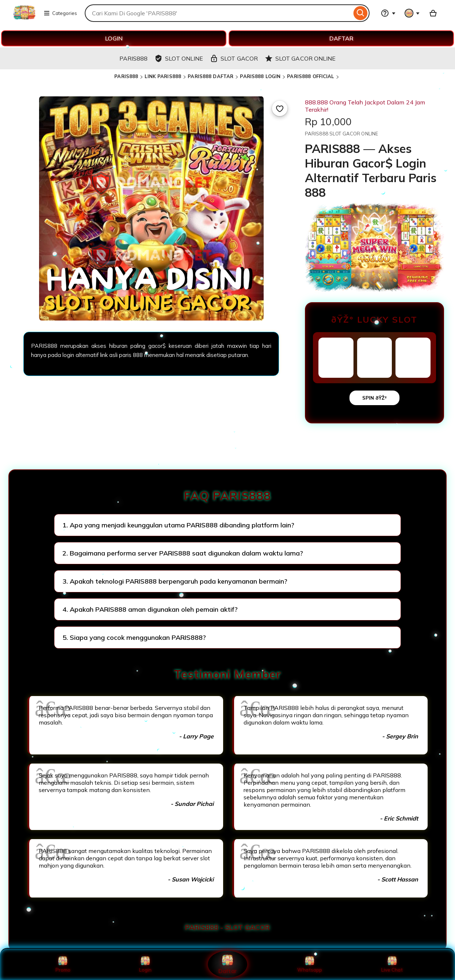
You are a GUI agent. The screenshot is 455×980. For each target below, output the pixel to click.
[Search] (361, 13)
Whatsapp (310, 964)
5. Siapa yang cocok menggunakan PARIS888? (134, 637)
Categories (60, 13)
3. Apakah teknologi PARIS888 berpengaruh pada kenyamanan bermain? (175, 581)
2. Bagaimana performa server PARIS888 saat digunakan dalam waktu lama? (183, 553)
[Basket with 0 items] (433, 13)
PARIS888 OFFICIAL (310, 76)
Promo (63, 964)
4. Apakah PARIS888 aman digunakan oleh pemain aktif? (150, 609)
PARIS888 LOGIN (260, 76)
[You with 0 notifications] (412, 13)
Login (145, 964)
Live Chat (392, 964)
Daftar (227, 964)
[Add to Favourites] (280, 108)
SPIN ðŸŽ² (374, 398)
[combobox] (218, 13)
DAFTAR (341, 38)
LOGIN (114, 38)
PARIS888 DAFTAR (211, 76)
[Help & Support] (388, 13)
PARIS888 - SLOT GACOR (227, 927)
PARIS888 (126, 76)
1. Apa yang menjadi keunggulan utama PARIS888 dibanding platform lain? (178, 525)
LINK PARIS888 (163, 76)
